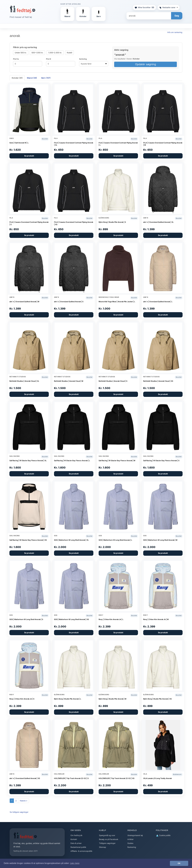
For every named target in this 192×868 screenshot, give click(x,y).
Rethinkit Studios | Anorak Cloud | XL (24, 381)
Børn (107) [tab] (46, 78)
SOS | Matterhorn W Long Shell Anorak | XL (71, 540)
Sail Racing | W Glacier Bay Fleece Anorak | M (117, 461)
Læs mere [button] (75, 863)
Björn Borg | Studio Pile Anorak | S (112, 222)
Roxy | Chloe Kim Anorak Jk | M (156, 619)
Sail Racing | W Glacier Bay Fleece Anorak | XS (28, 540)
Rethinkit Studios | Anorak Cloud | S (113, 381)
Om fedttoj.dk (76, 835)
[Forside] (23, 9)
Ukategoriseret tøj (135, 835)
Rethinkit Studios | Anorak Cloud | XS (158, 381)
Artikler (130, 839)
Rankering (132, 847)
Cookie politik (163, 835)
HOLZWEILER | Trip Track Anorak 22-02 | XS (116, 778)
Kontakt (74, 839)
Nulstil (69, 53)
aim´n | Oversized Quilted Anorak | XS (25, 778)
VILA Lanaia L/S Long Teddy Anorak (157, 778)
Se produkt (29, 156)
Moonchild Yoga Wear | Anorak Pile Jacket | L (117, 302)
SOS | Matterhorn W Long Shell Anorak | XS (71, 619)
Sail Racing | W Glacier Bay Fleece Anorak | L (72, 461)
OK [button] (179, 863)
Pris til (48, 59)
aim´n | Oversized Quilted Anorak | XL (158, 222)
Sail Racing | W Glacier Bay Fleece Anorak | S (161, 461)
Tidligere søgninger (107, 843)
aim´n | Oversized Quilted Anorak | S (69, 302)
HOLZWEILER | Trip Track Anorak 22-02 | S (71, 778)
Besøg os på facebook (109, 839)
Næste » (24, 801)
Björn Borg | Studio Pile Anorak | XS (157, 699)
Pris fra (16, 59)
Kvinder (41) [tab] (17, 78)
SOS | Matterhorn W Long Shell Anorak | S (26, 619)
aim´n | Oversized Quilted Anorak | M (24, 302)
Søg (177, 16)
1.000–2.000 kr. (55, 53)
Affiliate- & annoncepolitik (81, 851)
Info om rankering (175, 32)
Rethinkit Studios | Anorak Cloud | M (69, 381)
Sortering (83, 59)
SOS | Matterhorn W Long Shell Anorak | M (160, 540)
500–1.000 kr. (37, 53)
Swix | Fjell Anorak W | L (19, 143)
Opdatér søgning (146, 64)
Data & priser (76, 843)
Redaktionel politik (78, 847)
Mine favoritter (144, 7)
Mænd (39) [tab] (32, 78)
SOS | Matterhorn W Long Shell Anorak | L (115, 540)
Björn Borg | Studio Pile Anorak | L (68, 699)
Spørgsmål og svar (107, 835)
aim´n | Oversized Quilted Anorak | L (158, 302)
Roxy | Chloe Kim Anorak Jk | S (22, 699)
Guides (130, 843)
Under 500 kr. (21, 53)
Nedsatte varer (169, 7)
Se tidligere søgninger (19, 812)
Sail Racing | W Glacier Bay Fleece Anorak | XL (28, 461)
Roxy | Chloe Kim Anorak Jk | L (111, 619)
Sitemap (103, 847)
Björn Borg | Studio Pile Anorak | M (112, 699)
